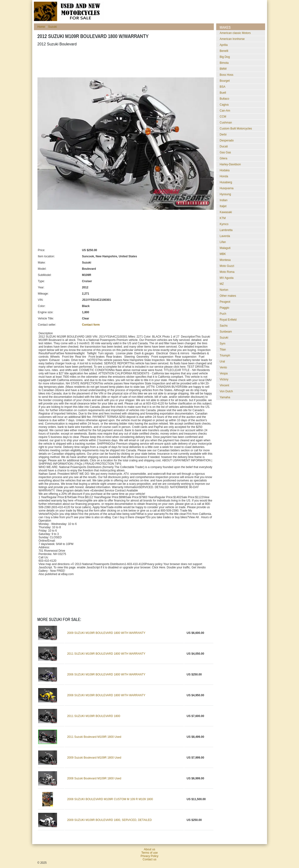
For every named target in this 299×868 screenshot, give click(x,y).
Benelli (224, 51)
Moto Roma (227, 272)
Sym (223, 344)
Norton (224, 290)
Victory (224, 379)
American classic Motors (235, 33)
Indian (224, 200)
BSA (223, 87)
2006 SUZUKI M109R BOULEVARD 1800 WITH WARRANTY (106, 674)
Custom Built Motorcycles (236, 129)
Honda (224, 176)
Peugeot (225, 302)
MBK (223, 254)
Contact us (149, 859)
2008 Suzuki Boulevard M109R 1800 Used (94, 778)
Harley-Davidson (230, 164)
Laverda (225, 236)
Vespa (224, 373)
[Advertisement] (124, 62)
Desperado (227, 140)
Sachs (224, 326)
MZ (222, 284)
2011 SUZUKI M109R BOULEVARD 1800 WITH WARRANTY (106, 654)
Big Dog (225, 57)
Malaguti (225, 248)
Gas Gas (225, 152)
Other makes (228, 296)
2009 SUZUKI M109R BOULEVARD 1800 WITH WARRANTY (106, 633)
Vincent (225, 385)
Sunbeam (226, 332)
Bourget (225, 81)
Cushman (226, 123)
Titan (223, 350)
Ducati (224, 146)
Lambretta (226, 230)
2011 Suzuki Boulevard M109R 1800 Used (94, 737)
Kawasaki (226, 212)
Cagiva (224, 105)
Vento (223, 367)
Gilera (224, 158)
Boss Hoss (227, 75)
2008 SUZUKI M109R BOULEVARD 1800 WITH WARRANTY (106, 695)
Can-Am (225, 111)
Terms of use (149, 853)
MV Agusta (227, 278)
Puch (223, 314)
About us (149, 849)
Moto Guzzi (227, 266)
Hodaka (225, 170)
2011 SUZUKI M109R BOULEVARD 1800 (94, 716)
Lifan (223, 242)
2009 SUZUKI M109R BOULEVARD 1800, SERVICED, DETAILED (109, 820)
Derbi (223, 135)
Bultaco (225, 99)
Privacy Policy (149, 856)
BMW (223, 69)
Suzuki (52, 27)
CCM (223, 117)
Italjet (223, 206)
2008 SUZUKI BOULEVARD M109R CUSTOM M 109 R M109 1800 (110, 799)
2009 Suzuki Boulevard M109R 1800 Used (94, 758)
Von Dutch (226, 391)
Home (41, 27)
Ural (222, 361)
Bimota (224, 63)
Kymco (224, 224)
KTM (223, 218)
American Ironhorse (232, 39)
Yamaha (225, 397)
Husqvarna (227, 188)
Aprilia (224, 45)
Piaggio (225, 308)
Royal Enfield (228, 320)
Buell (223, 93)
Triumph (225, 356)
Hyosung (225, 194)
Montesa (225, 260)
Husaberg (226, 182)
